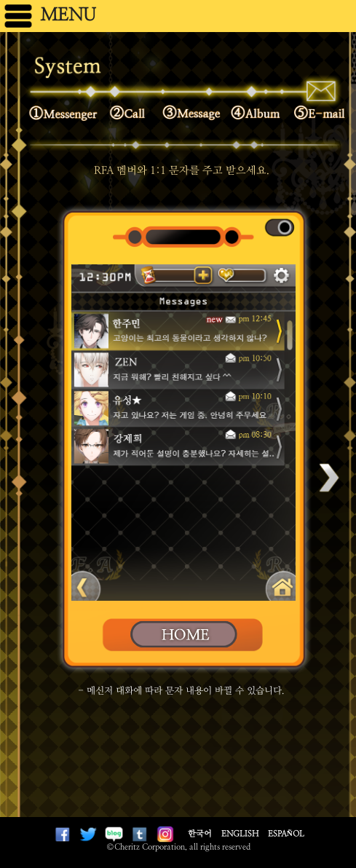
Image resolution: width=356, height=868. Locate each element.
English (240, 834)
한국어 (200, 834)
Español (286, 834)
